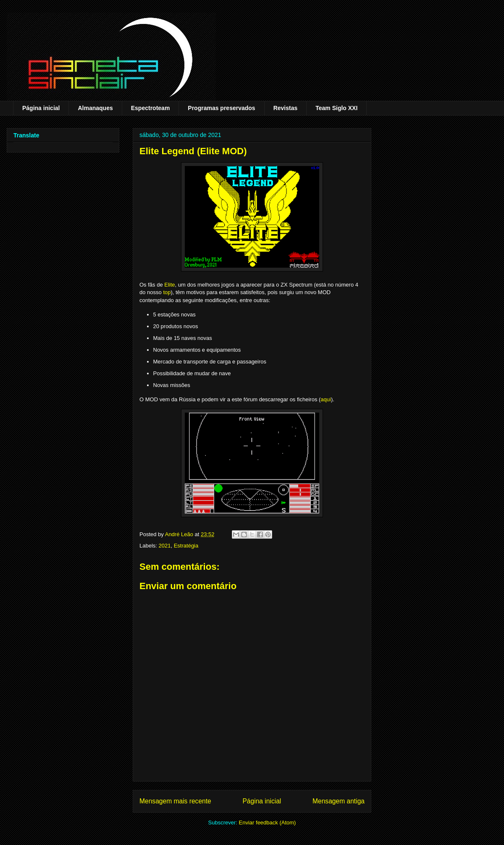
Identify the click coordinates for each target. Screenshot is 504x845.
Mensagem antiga (339, 801)
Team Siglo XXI (336, 108)
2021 (165, 546)
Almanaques (95, 108)
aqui (326, 399)
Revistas (286, 108)
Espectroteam (151, 108)
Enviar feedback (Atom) (268, 823)
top (167, 292)
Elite (169, 285)
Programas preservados (221, 108)
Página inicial (41, 108)
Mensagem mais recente (175, 801)
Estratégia (186, 546)
